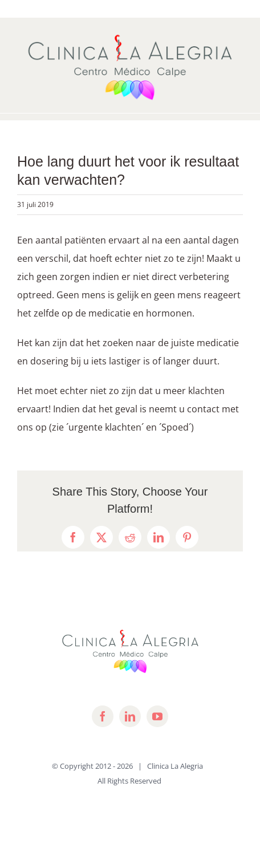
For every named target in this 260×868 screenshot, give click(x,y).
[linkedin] (130, 716)
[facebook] (103, 716)
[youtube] (157, 716)
